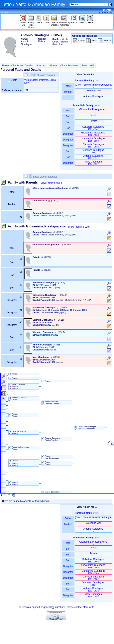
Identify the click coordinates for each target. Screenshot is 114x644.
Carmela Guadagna (93, 145)
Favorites (107, 10)
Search (83, 21)
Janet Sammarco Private (17, 432)
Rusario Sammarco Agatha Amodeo (51, 439)
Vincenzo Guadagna (93, 151)
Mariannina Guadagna (93, 140)
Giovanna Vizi (93, 92)
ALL (93, 66)
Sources (41, 66)
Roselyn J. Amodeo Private (18, 399)
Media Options (55, 23)
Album (53, 66)
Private (93, 116)
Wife (68, 111)
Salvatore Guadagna (93, 128)
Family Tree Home (31, 24)
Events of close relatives (42, 75)
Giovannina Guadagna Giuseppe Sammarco (85, 428)
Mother (68, 92)
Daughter (68, 134)
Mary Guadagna (93, 163)
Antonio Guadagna (93, 157)
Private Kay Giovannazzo (50, 457)
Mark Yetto (89, 607)
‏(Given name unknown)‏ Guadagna (93, 86)
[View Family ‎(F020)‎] (79, 227)
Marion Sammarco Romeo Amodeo (51, 493)
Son (68, 116)
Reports (75, 21)
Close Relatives (69, 66)
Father (68, 86)
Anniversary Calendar (65, 23)
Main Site (23, 23)
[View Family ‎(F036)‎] (51, 183)
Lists (47, 21)
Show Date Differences (43, 177)
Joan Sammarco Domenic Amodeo (50, 403)
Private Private (13, 415)
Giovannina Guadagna (93, 134)
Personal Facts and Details (17, 66)
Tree (84, 66)
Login (5, 12)
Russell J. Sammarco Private (19, 448)
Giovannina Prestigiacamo (93, 111)
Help (91, 21)
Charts (39, 21)
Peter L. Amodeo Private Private (17, 387)
